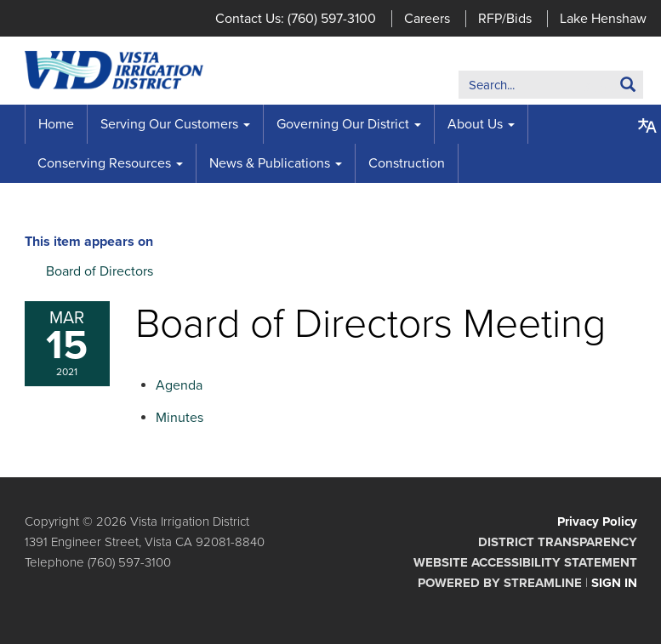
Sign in (614, 583)
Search (602, 88)
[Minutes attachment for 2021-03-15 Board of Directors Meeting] (179, 418)
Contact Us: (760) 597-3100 (296, 19)
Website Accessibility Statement (525, 562)
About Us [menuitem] (475, 124)
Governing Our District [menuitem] (343, 124)
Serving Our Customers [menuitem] (169, 124)
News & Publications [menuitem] (270, 163)
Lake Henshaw (603, 19)
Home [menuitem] (56, 124)
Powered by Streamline (500, 583)
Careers (427, 19)
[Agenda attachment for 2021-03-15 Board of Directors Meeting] (179, 385)
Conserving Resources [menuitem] (104, 163)
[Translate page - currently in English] (647, 126)
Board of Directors (100, 271)
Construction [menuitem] (407, 163)
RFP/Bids (505, 19)
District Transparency (558, 542)
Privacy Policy (597, 521)
